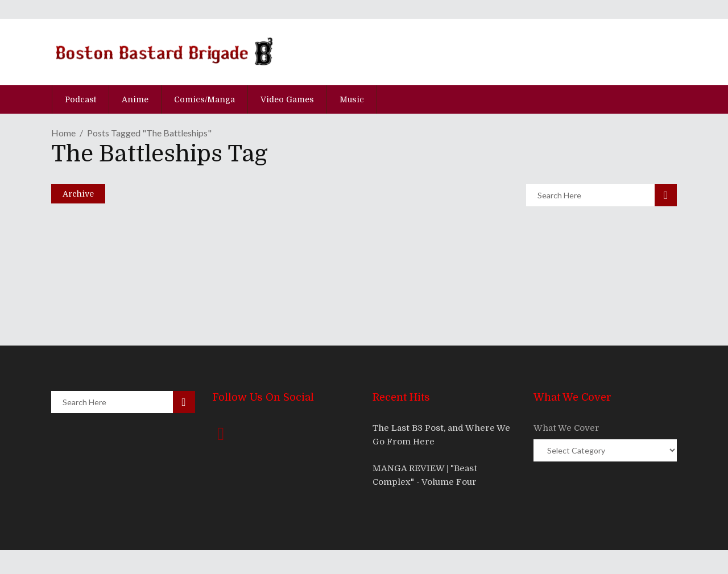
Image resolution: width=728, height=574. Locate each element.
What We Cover (566, 428)
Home (63, 133)
